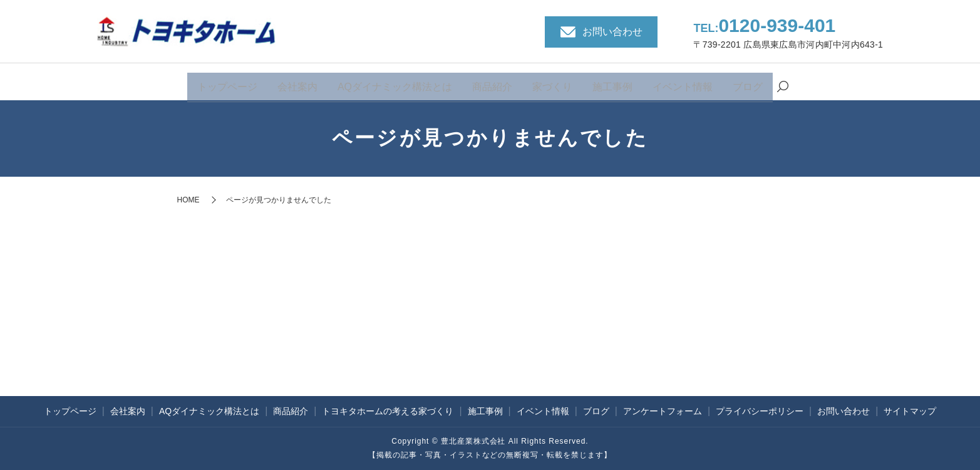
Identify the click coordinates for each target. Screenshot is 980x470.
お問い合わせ (843, 411)
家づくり (552, 83)
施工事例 (612, 83)
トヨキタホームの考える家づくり (388, 411)
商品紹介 (492, 83)
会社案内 (297, 83)
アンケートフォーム (663, 411)
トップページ (227, 83)
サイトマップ (910, 411)
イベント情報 (683, 83)
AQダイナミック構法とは (395, 83)
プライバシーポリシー (760, 411)
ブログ (748, 83)
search (783, 84)
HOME (188, 200)
